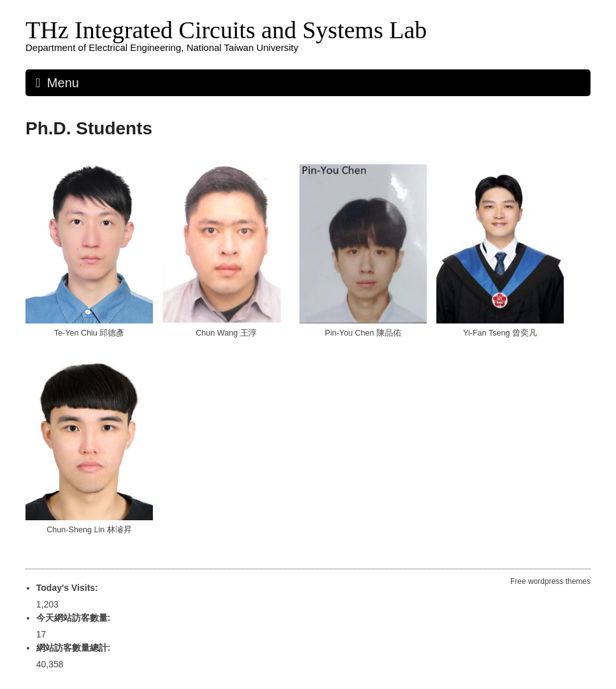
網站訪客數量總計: (75, 648)
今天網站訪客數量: (75, 618)
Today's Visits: (68, 588)
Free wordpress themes (550, 581)
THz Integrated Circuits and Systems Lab (226, 30)
